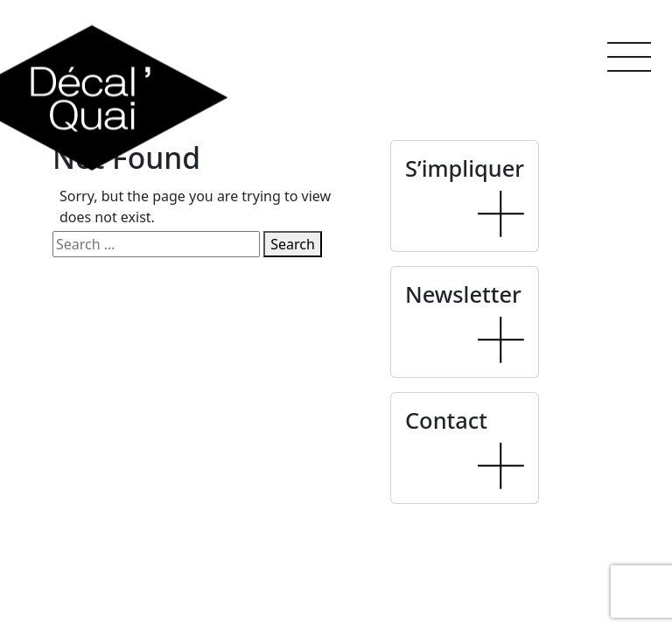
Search (293, 244)
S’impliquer (465, 168)
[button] (629, 57)
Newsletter (463, 294)
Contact (446, 420)
